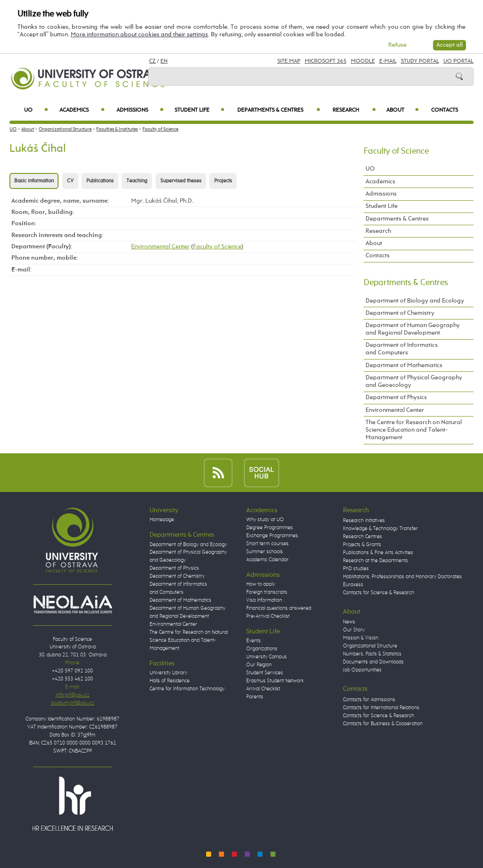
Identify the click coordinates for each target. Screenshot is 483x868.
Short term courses (267, 544)
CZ (152, 61)
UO (36, 110)
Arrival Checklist (263, 689)
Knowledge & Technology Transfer (380, 529)
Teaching (137, 181)
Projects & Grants (362, 545)
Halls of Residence (170, 681)
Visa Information (264, 600)
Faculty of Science (160, 129)
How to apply (261, 584)
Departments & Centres (279, 110)
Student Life (199, 110)
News (349, 622)
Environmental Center (160, 247)
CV (70, 181)
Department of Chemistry (400, 313)
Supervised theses (181, 181)
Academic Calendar (267, 560)
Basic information (34, 181)
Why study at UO (265, 520)
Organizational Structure (65, 129)
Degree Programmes (270, 528)
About (402, 110)
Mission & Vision (361, 638)
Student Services (265, 673)
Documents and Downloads (373, 662)
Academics (82, 110)
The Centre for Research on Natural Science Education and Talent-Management (414, 430)
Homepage (162, 520)
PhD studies (356, 569)
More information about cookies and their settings (139, 35)
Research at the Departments (375, 561)
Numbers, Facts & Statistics (372, 654)
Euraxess (353, 585)
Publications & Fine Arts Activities (378, 553)
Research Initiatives (364, 521)
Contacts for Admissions (369, 700)
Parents (255, 697)
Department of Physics (396, 397)
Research (354, 110)
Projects (223, 181)
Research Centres (362, 537)
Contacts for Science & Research (379, 593)
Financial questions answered (279, 608)
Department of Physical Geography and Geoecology (414, 381)
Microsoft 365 (326, 61)
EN (164, 61)
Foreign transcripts (267, 592)
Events (254, 641)
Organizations (262, 649)
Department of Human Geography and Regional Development (413, 329)
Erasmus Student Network (275, 681)
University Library (168, 673)
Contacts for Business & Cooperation (383, 724)
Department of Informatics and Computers (402, 349)
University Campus (266, 657)
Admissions (140, 110)
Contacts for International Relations (381, 708)
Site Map (289, 61)
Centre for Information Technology (187, 689)
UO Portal (458, 61)
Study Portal (420, 61)
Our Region (259, 665)
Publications (100, 181)
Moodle (363, 61)
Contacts (445, 110)
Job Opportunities (362, 670)
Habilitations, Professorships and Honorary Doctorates (402, 577)
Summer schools (265, 552)
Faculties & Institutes (117, 129)
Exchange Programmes (272, 536)
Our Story (354, 630)
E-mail (388, 61)
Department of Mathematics (404, 365)
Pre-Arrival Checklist (268, 616)
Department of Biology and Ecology (415, 301)
